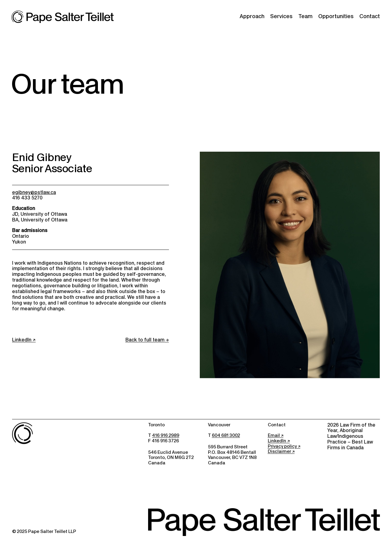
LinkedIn (22, 340)
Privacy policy (282, 446)
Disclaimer (279, 451)
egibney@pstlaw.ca (34, 192)
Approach (252, 16)
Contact (370, 16)
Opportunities (336, 16)
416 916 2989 (166, 435)
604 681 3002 (226, 435)
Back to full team (145, 340)
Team (305, 16)
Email (274, 435)
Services (281, 16)
